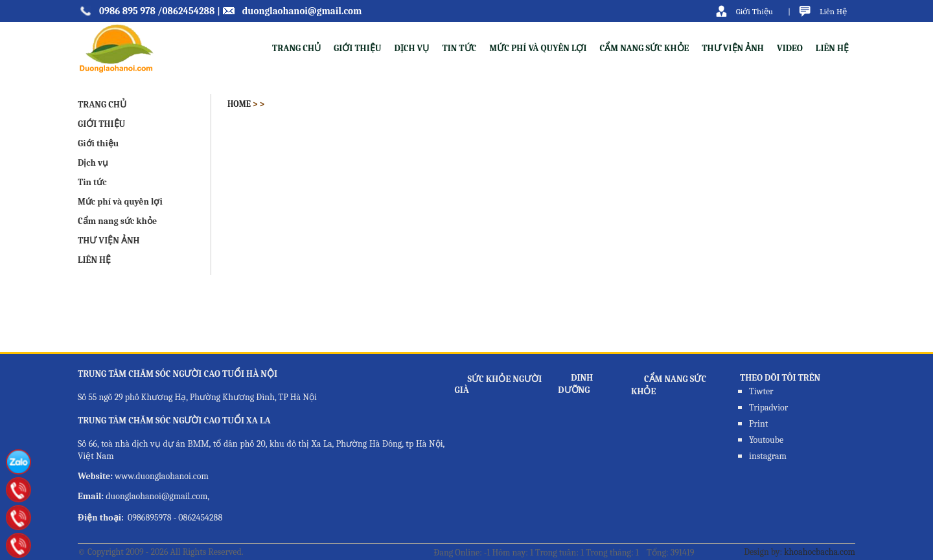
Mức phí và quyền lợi (538, 48)
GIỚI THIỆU (101, 124)
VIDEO (790, 48)
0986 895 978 (127, 11)
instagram (768, 456)
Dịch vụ (411, 48)
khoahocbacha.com (820, 552)
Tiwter (761, 391)
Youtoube (766, 440)
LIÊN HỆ (832, 48)
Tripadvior (768, 408)
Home (239, 104)
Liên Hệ (833, 11)
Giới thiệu (357, 48)
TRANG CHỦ (296, 48)
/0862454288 (186, 11)
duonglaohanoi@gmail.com (302, 11)
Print (758, 424)
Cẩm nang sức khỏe (645, 48)
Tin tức (459, 48)
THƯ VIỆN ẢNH (733, 48)
